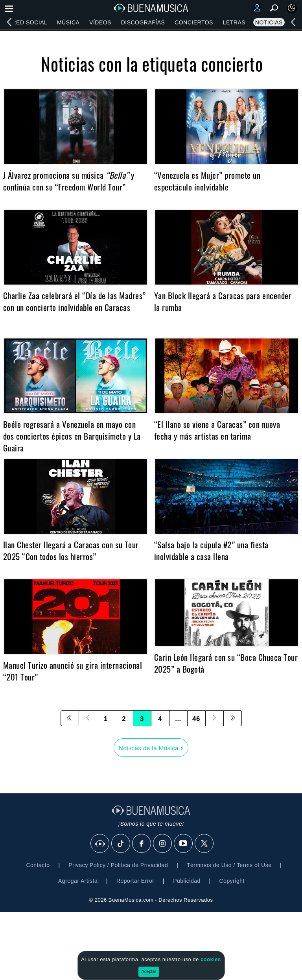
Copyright (232, 881)
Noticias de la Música (151, 747)
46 (196, 719)
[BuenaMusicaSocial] (100, 844)
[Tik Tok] (121, 844)
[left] (9, 22)
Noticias (269, 22)
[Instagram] (163, 844)
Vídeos (100, 22)
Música (68, 22)
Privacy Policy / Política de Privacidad (118, 865)
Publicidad (187, 881)
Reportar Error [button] (135, 881)
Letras (234, 22)
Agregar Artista (78, 881)
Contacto (38, 865)
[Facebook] (142, 844)
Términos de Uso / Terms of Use (229, 865)
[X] (204, 844)
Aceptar (149, 971)
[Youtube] (184, 844)
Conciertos (194, 22)
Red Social (29, 22)
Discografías (143, 22)
